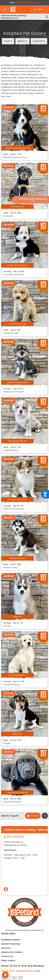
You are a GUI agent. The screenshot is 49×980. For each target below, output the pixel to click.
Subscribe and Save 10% (27, 3)
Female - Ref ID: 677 (14, 389)
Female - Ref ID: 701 (13, 506)
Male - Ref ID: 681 (12, 330)
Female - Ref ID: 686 (14, 271)
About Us (6, 948)
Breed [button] (21, 41)
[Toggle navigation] (5, 9)
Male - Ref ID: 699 (12, 213)
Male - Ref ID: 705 (12, 154)
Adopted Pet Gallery (12, 952)
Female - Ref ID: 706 (14, 682)
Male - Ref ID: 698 (12, 799)
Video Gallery (8, 961)
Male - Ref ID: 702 (12, 740)
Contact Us (7, 956)
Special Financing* (11, 944)
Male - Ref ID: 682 (12, 564)
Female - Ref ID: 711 (13, 623)
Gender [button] (38, 41)
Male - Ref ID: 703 (12, 447)
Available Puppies (11, 940)
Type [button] (7, 41)
